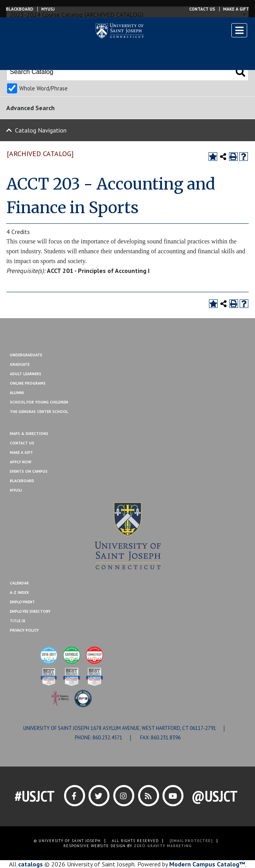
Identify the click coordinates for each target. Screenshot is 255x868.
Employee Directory (30, 611)
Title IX (18, 621)
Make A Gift (21, 452)
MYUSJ (48, 9)
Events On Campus (29, 471)
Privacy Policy (24, 630)
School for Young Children (39, 402)
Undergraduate (26, 355)
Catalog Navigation (41, 130)
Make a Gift (236, 9)
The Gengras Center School (39, 412)
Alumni (17, 393)
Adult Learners (26, 374)
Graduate (20, 364)
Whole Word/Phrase (43, 88)
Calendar (19, 583)
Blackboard (20, 9)
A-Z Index (19, 592)
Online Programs (28, 383)
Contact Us (202, 9)
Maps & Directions (29, 434)
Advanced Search (30, 108)
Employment (22, 602)
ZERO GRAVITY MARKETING (163, 846)
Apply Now (21, 462)
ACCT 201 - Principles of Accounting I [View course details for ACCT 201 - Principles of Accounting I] (98, 271)
